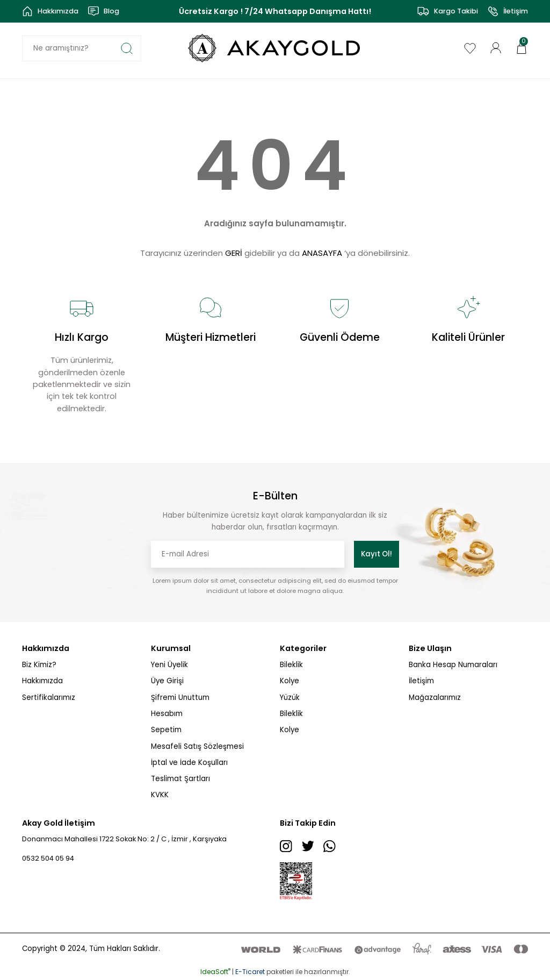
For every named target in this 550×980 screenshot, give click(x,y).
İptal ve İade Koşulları (189, 763)
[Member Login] (496, 48)
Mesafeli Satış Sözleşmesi (197, 746)
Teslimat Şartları (180, 779)
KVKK (160, 795)
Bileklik (291, 665)
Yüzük (290, 698)
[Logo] (275, 48)
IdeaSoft (215, 972)
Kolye (290, 681)
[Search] (82, 48)
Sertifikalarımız (49, 698)
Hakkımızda (42, 681)
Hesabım (167, 714)
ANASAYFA (322, 253)
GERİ (234, 253)
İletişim (421, 681)
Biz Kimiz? (39, 665)
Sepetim (166, 730)
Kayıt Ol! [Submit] (377, 554)
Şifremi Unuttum (180, 698)
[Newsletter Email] (248, 554)
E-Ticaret (250, 972)
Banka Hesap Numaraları (453, 665)
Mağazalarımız (435, 698)
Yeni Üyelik (169, 665)
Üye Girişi (167, 681)
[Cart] (522, 48)
